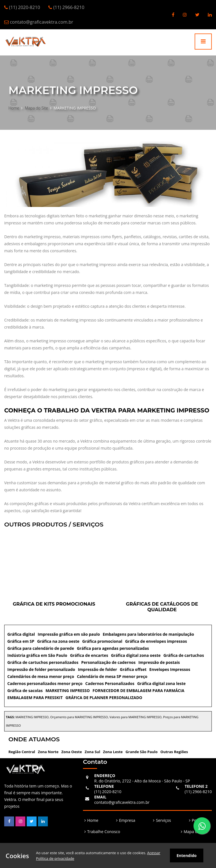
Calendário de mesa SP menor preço (112, 676)
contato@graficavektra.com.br (122, 800)
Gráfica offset (133, 669)
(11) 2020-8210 (108, 789)
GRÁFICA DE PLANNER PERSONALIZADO (104, 698)
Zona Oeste (72, 752)
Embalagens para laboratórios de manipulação (148, 634)
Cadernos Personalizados (110, 683)
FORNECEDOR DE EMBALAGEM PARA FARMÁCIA (138, 690)
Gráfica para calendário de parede (41, 648)
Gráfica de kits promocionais (54, 604)
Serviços (163, 820)
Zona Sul (92, 752)
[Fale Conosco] (202, 826)
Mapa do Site (36, 108)
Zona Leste (113, 752)
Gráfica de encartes (89, 655)
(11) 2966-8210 (198, 789)
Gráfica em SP (21, 641)
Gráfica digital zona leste (161, 683)
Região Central (22, 752)
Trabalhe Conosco (104, 832)
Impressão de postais (159, 662)
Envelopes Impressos (170, 669)
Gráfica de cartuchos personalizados (43, 662)
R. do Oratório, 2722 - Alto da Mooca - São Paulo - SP (142, 778)
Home (14, 108)
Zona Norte (48, 752)
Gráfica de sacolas (25, 690)
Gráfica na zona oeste (58, 641)
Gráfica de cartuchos (184, 655)
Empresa (127, 820)
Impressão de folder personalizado (41, 669)
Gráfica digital (21, 634)
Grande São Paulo (141, 752)
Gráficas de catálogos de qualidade (162, 607)
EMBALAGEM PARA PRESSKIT (35, 698)
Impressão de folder (97, 669)
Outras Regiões (174, 752)
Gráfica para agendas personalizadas (113, 648)
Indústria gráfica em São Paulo (37, 655)
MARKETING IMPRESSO (68, 690)
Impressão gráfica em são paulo (69, 634)
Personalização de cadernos (108, 662)
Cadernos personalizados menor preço (45, 683)
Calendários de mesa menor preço (41, 676)
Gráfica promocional (102, 641)
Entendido (187, 855)
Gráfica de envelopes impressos (156, 641)
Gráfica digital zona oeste (136, 655)
